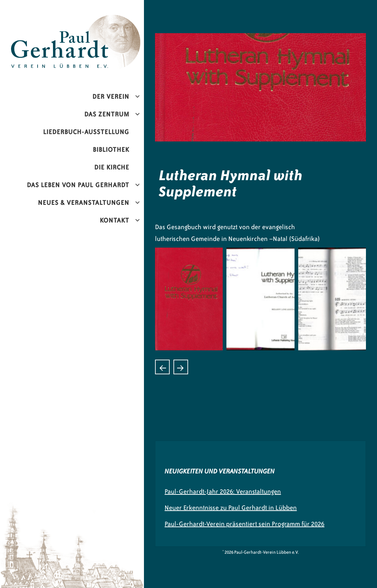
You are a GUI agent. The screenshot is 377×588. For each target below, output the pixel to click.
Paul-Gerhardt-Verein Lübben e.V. (93, 21)
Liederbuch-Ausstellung (86, 132)
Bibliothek (111, 150)
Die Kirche (112, 167)
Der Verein (111, 97)
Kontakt (114, 220)
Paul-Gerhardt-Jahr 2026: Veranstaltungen (223, 491)
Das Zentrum (107, 114)
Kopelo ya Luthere (181, 367)
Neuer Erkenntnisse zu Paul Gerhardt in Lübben (231, 508)
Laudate (162, 367)
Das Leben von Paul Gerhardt (78, 185)
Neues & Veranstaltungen (84, 203)
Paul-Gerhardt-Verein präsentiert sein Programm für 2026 (244, 524)
